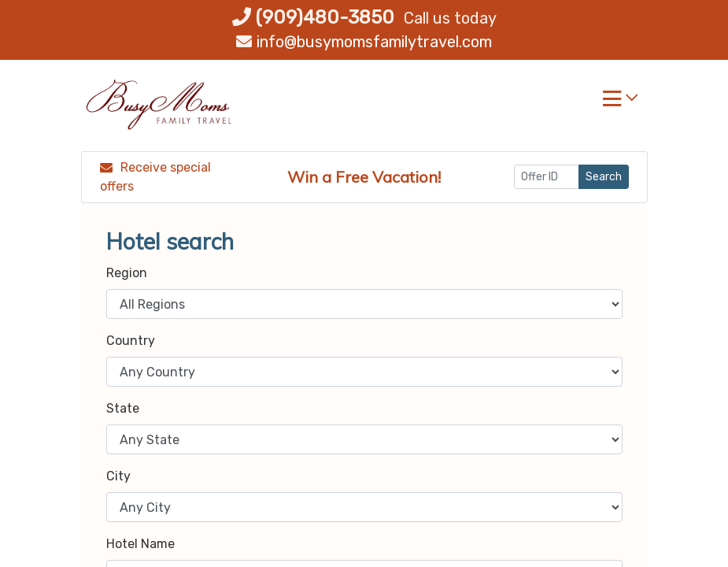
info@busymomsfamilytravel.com (364, 42)
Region (127, 273)
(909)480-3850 (313, 17)
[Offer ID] (547, 177)
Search (604, 177)
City (118, 476)
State (123, 408)
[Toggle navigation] (620, 102)
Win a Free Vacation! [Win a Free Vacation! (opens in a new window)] (364, 177)
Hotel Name (140, 544)
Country (131, 341)
